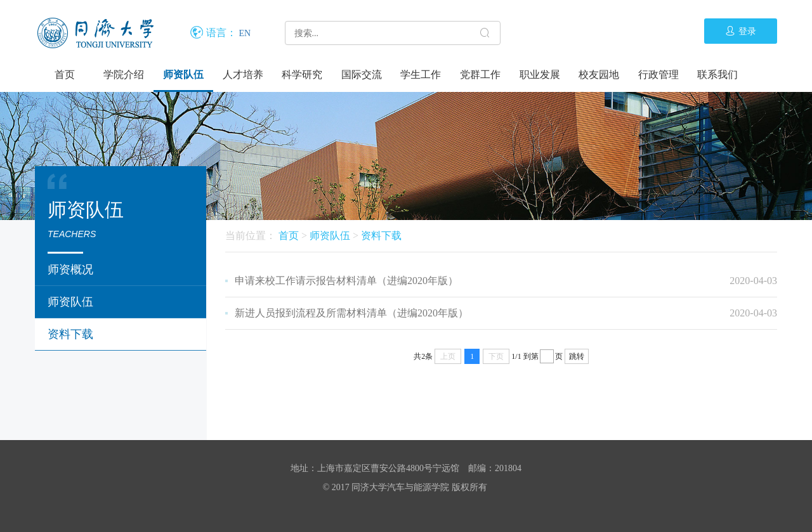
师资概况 (70, 269)
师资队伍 (183, 75)
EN (245, 33)
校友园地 (599, 75)
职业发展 (540, 75)
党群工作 (480, 75)
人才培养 (243, 75)
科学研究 (302, 75)
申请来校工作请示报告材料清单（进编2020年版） (346, 281)
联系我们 (717, 75)
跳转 (577, 356)
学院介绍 (124, 75)
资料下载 (70, 334)
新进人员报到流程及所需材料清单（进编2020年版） (351, 313)
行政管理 (658, 75)
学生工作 (421, 75)
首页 (65, 75)
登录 (741, 31)
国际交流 (362, 75)
